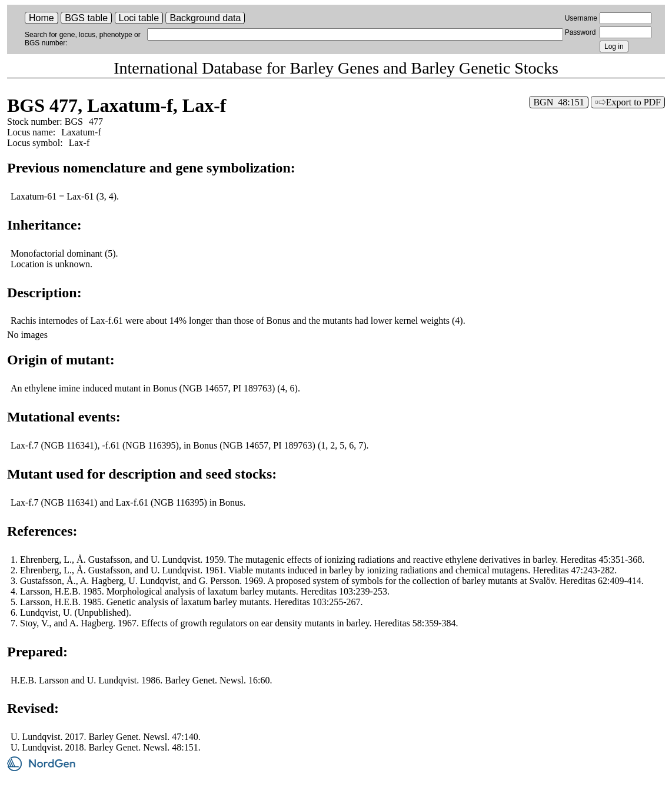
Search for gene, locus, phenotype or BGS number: (83, 39)
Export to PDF (633, 102)
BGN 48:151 (558, 102)
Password (580, 32)
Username (581, 18)
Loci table (139, 18)
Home (41, 18)
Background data (205, 18)
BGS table (86, 18)
